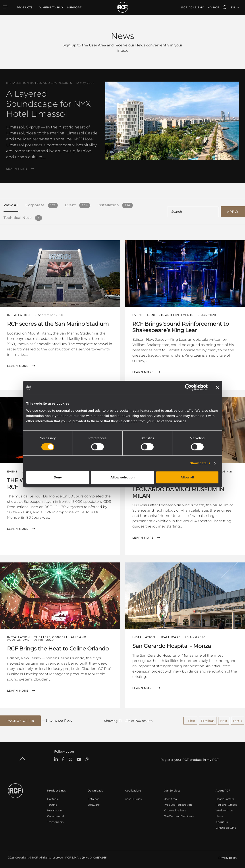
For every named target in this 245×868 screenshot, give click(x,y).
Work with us (224, 810)
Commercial (55, 815)
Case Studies (133, 798)
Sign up (69, 45)
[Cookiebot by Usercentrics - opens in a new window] (188, 387)
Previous (208, 720)
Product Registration (178, 804)
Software (94, 804)
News (219, 815)
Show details (200, 463)
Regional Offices (226, 804)
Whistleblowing (226, 827)
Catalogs (94, 798)
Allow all (187, 477)
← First (190, 720)
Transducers (55, 821)
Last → (238, 720)
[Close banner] (217, 387)
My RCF (213, 7)
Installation (55, 810)
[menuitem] (51, 8)
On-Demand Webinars (179, 815)
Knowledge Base (175, 810)
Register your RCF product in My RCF (190, 759)
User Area (170, 798)
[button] (20, 720)
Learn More (17, 169)
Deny (58, 477)
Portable (53, 798)
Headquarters (225, 798)
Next (224, 720)
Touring (52, 804)
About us (222, 821)
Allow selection (122, 477)
